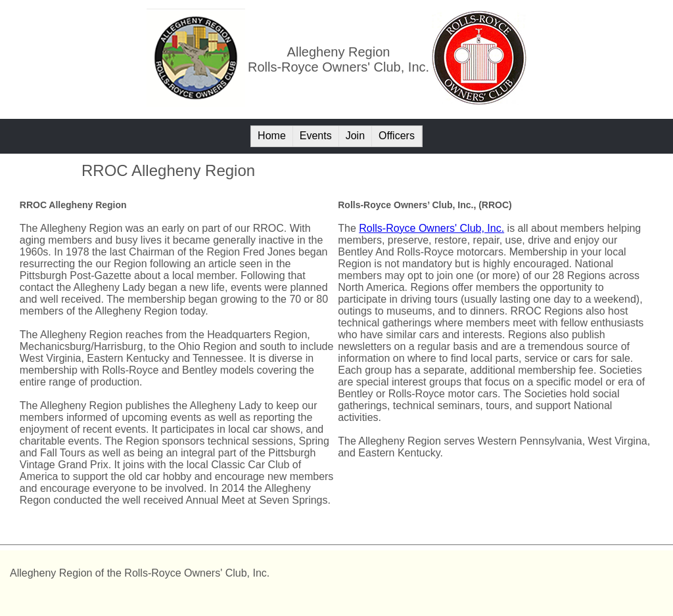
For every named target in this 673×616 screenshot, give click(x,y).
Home (272, 136)
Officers (397, 136)
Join (355, 136)
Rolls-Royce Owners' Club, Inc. (431, 228)
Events (316, 136)
